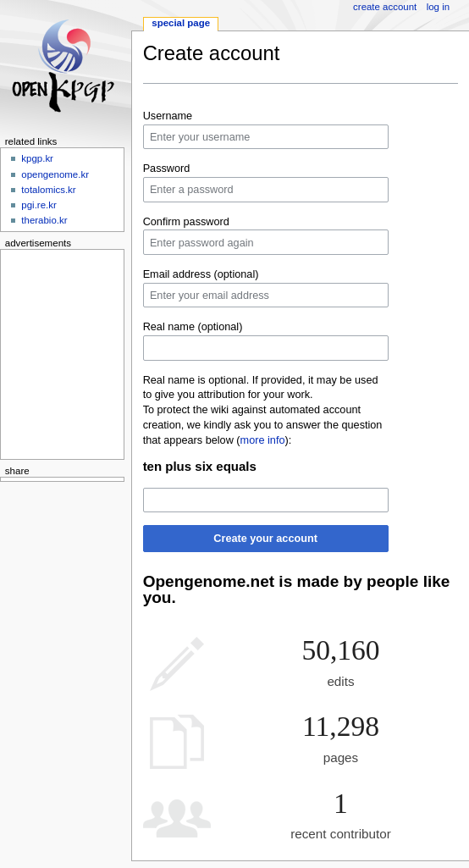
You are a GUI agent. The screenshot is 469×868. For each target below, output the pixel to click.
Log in (438, 7)
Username (168, 116)
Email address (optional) (201, 274)
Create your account (265, 539)
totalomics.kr (48, 190)
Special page (181, 23)
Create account (385, 7)
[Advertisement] (57, 351)
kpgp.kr (37, 158)
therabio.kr (44, 220)
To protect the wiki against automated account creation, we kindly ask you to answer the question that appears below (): (263, 425)
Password (167, 169)
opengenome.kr (55, 174)
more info (263, 440)
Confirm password (186, 222)
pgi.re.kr (39, 205)
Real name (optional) (193, 327)
